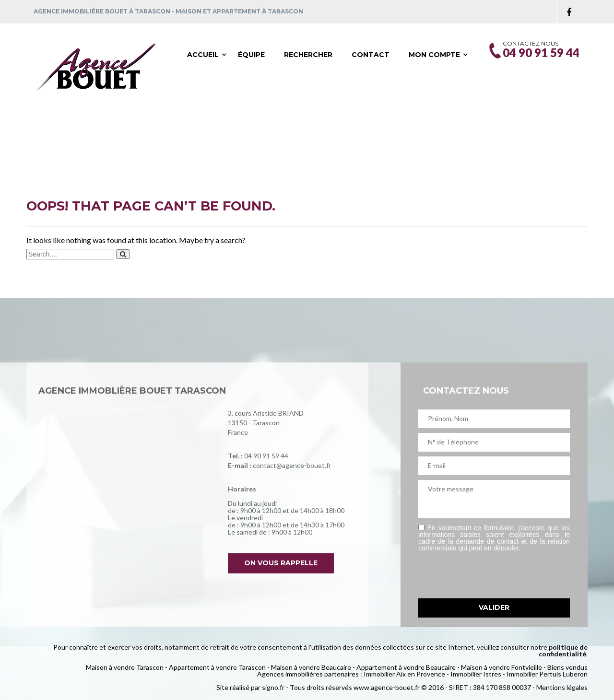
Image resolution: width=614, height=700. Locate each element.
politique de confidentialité (563, 650)
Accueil (203, 55)
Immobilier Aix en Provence (404, 674)
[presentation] (491, 575)
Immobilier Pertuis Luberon (547, 674)
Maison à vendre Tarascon (125, 667)
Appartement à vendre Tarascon (217, 667)
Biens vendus (567, 667)
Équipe (251, 55)
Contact (371, 55)
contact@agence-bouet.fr (292, 465)
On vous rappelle (282, 563)
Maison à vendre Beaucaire (311, 667)
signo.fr (273, 687)
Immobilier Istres (476, 674)
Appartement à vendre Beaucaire (406, 667)
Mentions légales (562, 687)
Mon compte (434, 55)
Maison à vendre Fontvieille (502, 667)
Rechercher (308, 55)
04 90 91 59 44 (266, 456)
